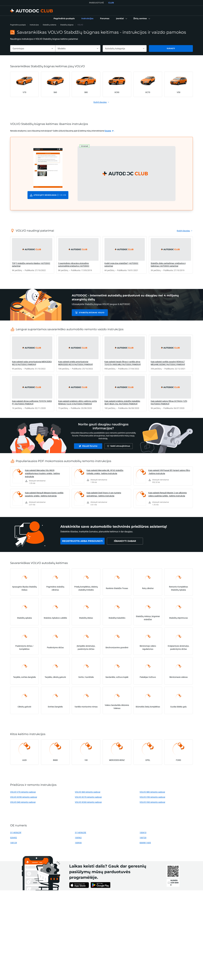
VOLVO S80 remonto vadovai (152, 792)
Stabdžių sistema (49, 25)
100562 (78, 838)
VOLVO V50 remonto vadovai (152, 797)
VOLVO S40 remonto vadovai (23, 802)
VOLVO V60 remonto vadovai (152, 802)
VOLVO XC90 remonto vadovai (24, 797)
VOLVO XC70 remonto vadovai (88, 797)
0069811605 (145, 843)
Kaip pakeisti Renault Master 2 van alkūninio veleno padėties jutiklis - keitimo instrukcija (168, 494)
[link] (64, 19)
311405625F (16, 832)
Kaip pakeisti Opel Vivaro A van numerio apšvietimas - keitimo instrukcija (104, 494)
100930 (78, 843)
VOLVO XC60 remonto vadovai (88, 802)
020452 (14, 838)
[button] (121, 19)
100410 (143, 832)
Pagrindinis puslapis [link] (18, 25)
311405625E (80, 832)
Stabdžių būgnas (67, 25)
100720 (143, 838)
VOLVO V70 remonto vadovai (23, 792)
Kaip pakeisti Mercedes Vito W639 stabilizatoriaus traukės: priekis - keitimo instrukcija (42, 473)
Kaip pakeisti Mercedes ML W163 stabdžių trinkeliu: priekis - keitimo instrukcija (105, 472)
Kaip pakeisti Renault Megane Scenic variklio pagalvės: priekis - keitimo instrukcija (44, 494)
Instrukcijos (34, 25)
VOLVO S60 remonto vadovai (88, 792)
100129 (14, 843)
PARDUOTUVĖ (96, 3)
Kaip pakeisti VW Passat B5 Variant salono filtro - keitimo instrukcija (169, 472)
